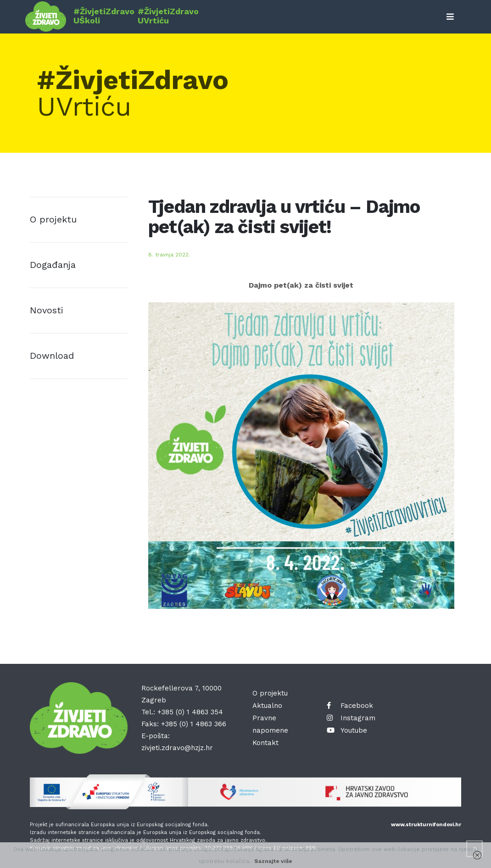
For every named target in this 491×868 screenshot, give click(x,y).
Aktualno (267, 706)
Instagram (351, 718)
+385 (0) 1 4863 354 (190, 712)
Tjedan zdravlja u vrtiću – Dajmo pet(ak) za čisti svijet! (284, 217)
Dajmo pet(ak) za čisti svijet (301, 285)
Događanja (53, 265)
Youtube (347, 730)
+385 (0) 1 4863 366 (194, 724)
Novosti (47, 310)
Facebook (350, 706)
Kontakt (265, 743)
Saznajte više (273, 861)
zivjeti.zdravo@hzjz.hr (177, 748)
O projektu (53, 219)
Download (52, 356)
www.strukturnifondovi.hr (426, 825)
